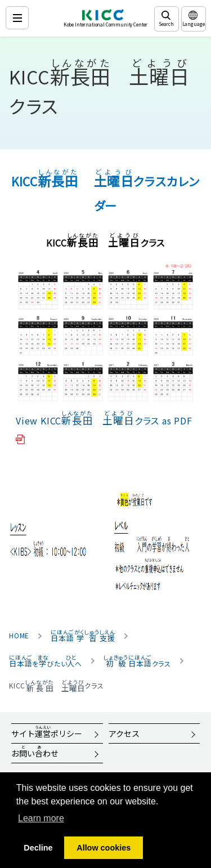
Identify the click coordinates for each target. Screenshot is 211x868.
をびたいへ (46, 661)
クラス (137, 661)
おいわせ (35, 751)
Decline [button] (38, 848)
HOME (19, 636)
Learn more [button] (41, 818)
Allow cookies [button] (104, 848)
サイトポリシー (47, 732)
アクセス (124, 733)
